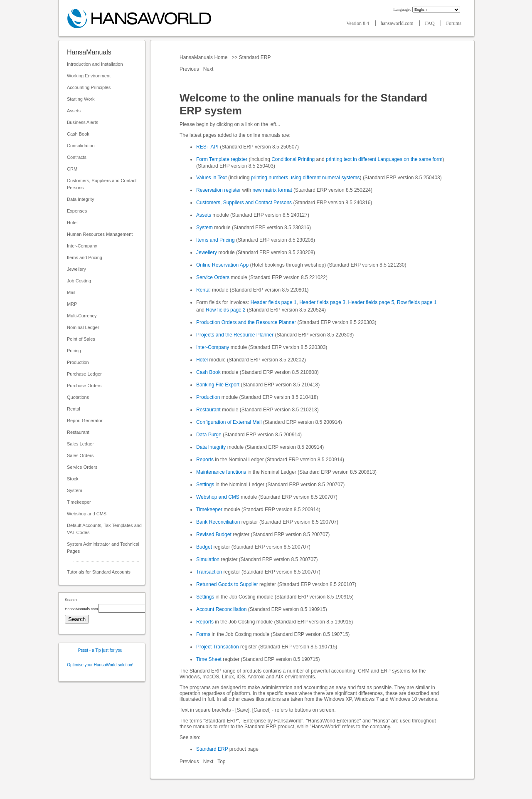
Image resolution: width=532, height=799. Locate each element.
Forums (454, 23)
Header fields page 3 (322, 302)
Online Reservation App (222, 265)
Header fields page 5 (371, 302)
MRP (72, 304)
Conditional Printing (293, 159)
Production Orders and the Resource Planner (246, 322)
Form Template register (222, 159)
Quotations (78, 397)
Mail (71, 292)
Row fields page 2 (225, 310)
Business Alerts (83, 122)
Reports (205, 460)
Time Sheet (209, 659)
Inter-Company (82, 246)
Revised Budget (214, 534)
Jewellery (76, 269)
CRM (72, 169)
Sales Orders (80, 455)
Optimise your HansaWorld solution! (100, 665)
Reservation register (218, 190)
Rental (74, 409)
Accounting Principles (89, 87)
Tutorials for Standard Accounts (99, 572)
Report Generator (85, 421)
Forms (203, 634)
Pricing (74, 351)
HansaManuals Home (204, 57)
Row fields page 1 (417, 302)
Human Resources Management (100, 234)
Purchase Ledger (84, 374)
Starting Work (81, 99)
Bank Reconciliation (218, 522)
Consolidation (81, 146)
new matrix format (272, 190)
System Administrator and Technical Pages (103, 548)
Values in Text (212, 178)
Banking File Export (218, 385)
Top (221, 762)
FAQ (430, 23)
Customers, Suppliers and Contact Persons (102, 184)
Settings (205, 485)
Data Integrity (80, 199)
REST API (207, 147)
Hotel (72, 223)
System (75, 490)
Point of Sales (81, 339)
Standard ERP (255, 57)
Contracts (77, 157)
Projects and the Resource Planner (235, 335)
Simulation (208, 559)
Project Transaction (218, 647)
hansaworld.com (398, 23)
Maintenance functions (221, 472)
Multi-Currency (82, 316)
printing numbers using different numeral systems (305, 178)
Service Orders (82, 467)
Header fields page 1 (274, 302)
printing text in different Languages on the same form (384, 159)
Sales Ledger (80, 444)
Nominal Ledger (83, 327)
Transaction (209, 572)
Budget (204, 547)
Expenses (77, 211)
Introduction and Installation (95, 64)
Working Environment (89, 76)
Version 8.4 (358, 23)
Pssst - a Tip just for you (100, 650)
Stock (73, 479)
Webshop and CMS (87, 514)
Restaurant (78, 432)
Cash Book (78, 134)
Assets (74, 111)
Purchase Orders (84, 386)
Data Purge (209, 435)
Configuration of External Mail (229, 422)
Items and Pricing (85, 257)
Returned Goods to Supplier (227, 584)
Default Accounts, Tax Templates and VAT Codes (104, 529)
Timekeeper (79, 502)
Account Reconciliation (221, 609)
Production (78, 362)
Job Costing (79, 281)
